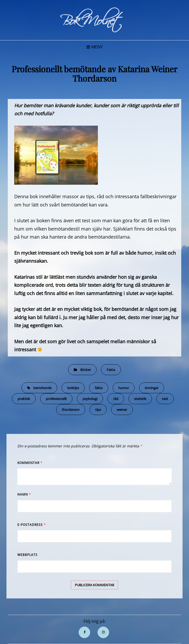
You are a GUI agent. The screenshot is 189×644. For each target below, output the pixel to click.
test (165, 399)
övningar (152, 388)
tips (98, 410)
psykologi (90, 399)
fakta (99, 388)
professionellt (56, 399)
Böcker (86, 370)
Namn (24, 494)
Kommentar (30, 463)
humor (124, 388)
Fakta (111, 370)
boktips (73, 388)
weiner (122, 410)
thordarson (71, 410)
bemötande (42, 388)
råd (116, 399)
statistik (140, 399)
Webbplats (27, 555)
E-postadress (32, 525)
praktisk (24, 399)
